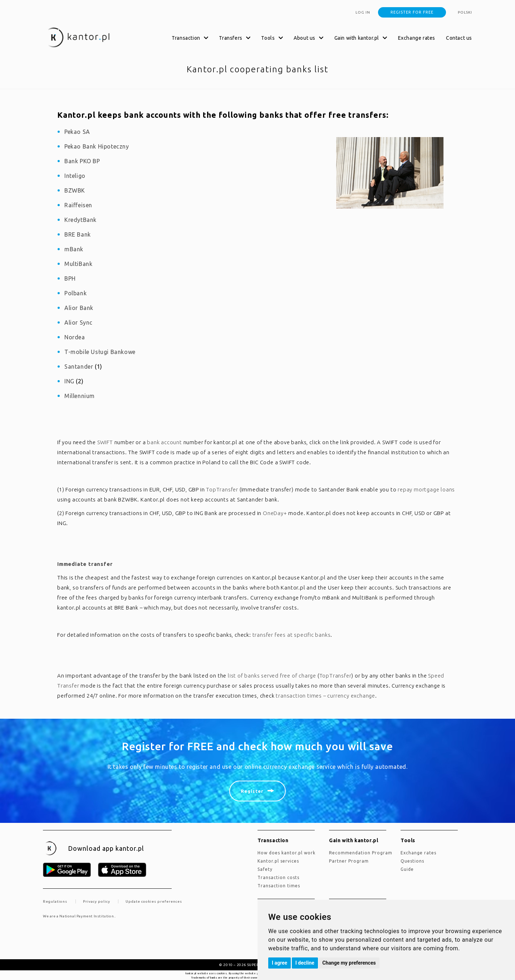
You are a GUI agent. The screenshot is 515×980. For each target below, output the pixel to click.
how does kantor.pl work (286, 853)
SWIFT (105, 442)
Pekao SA (77, 132)
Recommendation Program (361, 853)
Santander (79, 367)
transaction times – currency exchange (325, 696)
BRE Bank (78, 234)
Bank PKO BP (82, 161)
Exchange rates (417, 38)
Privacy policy (97, 901)
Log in (363, 12)
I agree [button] (279, 963)
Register (252, 791)
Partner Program (349, 861)
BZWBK (75, 190)
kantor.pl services (278, 861)
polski (465, 12)
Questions (412, 861)
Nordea (75, 337)
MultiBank (78, 264)
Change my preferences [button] (349, 963)
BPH (70, 278)
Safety (265, 869)
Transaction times (279, 886)
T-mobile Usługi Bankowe (100, 352)
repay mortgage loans (426, 489)
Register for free (412, 12)
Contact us (459, 38)
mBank (74, 249)
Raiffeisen (78, 205)
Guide (407, 869)
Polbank (75, 293)
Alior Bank (79, 308)
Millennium (80, 396)
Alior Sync (79, 322)
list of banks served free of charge (272, 676)
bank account (165, 442)
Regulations (55, 901)
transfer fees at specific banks (292, 635)
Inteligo (75, 176)
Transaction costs (278, 877)
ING (69, 381)
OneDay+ (275, 513)
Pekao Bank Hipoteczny (97, 146)
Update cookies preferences (154, 901)
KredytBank (80, 220)
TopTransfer (222, 489)
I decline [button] (305, 963)
